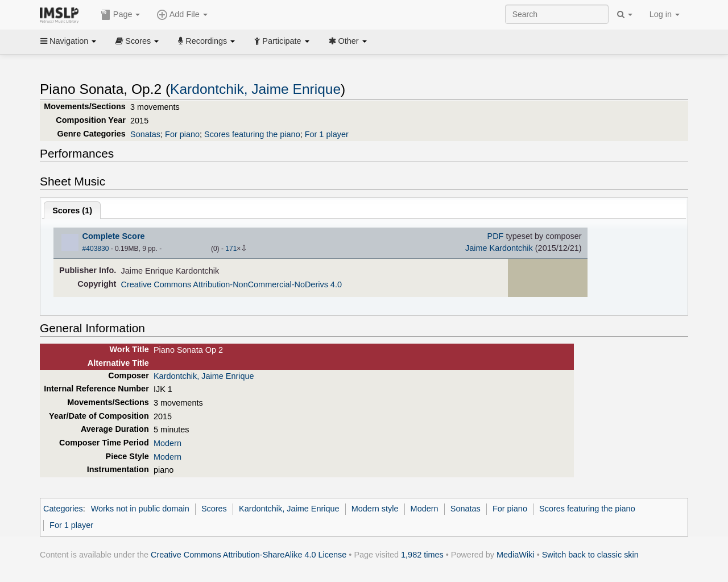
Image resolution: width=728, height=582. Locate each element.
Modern (167, 443)
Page (121, 15)
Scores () (72, 210)
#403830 (96, 249)
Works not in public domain (140, 509)
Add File (182, 15)
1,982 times (422, 555)
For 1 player (327, 134)
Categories (63, 509)
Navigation (68, 41)
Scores (137, 41)
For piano (182, 134)
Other (348, 41)
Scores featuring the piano (252, 134)
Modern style (375, 509)
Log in (665, 14)
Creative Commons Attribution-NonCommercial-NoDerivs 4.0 (231, 284)
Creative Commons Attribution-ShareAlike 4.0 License (249, 555)
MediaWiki (516, 555)
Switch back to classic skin (590, 555)
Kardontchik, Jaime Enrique (255, 89)
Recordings (206, 41)
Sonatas (145, 134)
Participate (282, 41)
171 (231, 249)
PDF (496, 236)
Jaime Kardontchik (499, 248)
